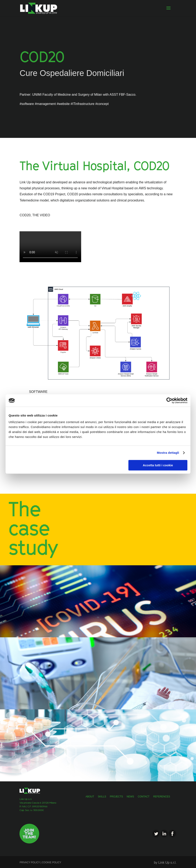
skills (102, 797)
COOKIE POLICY (51, 862)
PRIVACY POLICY (30, 862)
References (162, 797)
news (130, 797)
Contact (144, 797)
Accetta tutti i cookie (158, 465)
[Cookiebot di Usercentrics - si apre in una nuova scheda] (169, 400)
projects (116, 797)
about (90, 797)
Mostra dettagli (168, 453)
